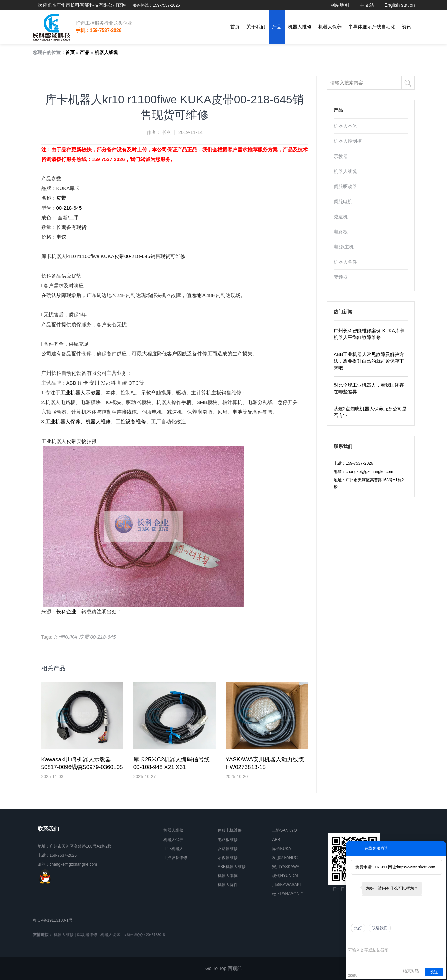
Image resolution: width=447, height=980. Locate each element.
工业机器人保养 (63, 422)
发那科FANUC (285, 858)
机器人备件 (345, 262)
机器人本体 (345, 126)
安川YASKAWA (286, 867)
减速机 (341, 217)
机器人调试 (110, 935)
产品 (277, 27)
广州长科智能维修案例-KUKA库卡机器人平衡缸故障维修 (369, 334)
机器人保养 (330, 27)
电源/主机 (344, 247)
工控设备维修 (131, 422)
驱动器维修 (228, 849)
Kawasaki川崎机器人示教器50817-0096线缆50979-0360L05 (82, 763)
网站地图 (340, 5)
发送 (434, 972)
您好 (358, 928)
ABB (276, 840)
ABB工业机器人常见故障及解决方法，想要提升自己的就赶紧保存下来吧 (369, 361)
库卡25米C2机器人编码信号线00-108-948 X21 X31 (172, 763)
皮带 (61, 198)
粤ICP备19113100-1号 (53, 920)
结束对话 (411, 971)
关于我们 (256, 27)
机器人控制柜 (348, 141)
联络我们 (380, 928)
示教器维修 (228, 858)
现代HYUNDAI (285, 876)
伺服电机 (343, 201)
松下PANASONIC (288, 894)
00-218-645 (69, 208)
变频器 (341, 277)
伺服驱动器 (345, 186)
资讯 (407, 27)
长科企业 (66, 611)
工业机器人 (173, 849)
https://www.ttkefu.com (416, 867)
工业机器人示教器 (80, 392)
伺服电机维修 (230, 830)
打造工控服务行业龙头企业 (104, 23)
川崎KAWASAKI (286, 885)
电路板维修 (228, 840)
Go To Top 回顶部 (223, 968)
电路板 (341, 232)
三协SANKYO (284, 830)
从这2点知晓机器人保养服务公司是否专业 (370, 412)
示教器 (341, 156)
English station (400, 5)
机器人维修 (300, 27)
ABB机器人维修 (232, 867)
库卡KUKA (66, 637)
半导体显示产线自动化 (372, 27)
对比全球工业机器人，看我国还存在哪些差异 (369, 388)
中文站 (367, 5)
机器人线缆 (106, 52)
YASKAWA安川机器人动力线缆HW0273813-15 (265, 763)
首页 (235, 27)
